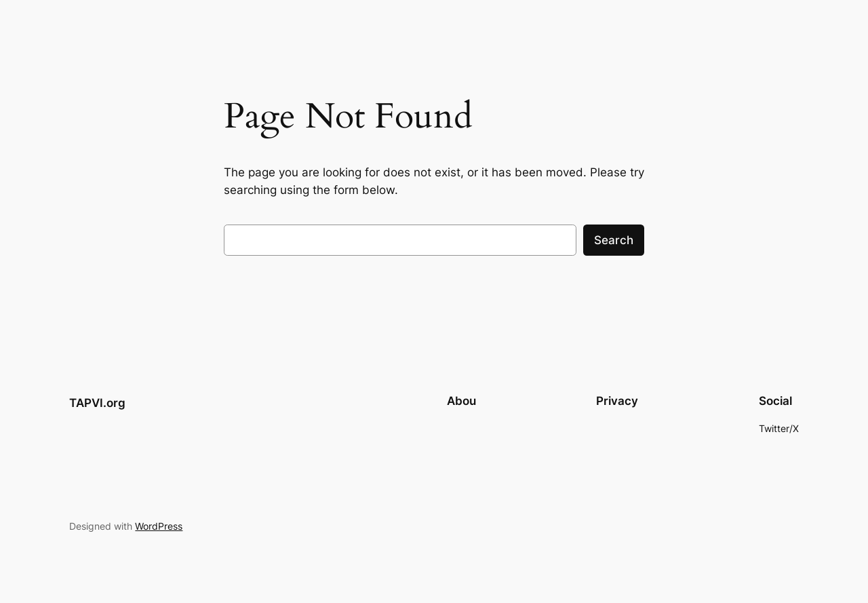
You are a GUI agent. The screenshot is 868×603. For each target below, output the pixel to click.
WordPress (159, 526)
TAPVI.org (97, 403)
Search (614, 240)
